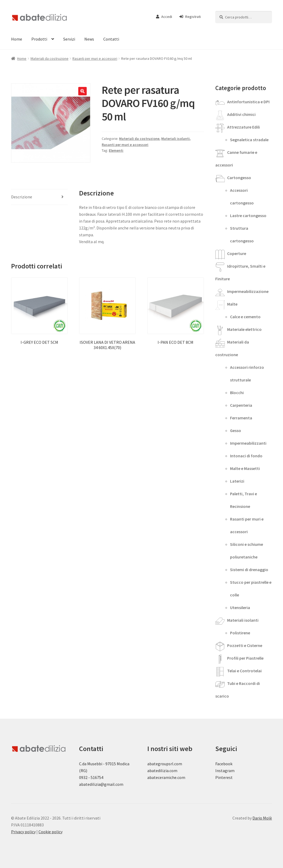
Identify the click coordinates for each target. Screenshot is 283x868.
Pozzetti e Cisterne (245, 645)
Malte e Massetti (245, 468)
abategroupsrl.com (165, 764)
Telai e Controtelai (244, 671)
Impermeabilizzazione (248, 291)
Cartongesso (239, 178)
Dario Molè (262, 818)
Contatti (111, 39)
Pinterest (224, 777)
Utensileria (240, 607)
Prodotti (39, 39)
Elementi (116, 150)
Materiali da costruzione (50, 58)
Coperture (237, 253)
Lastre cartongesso (248, 215)
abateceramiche (162, 777)
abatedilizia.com (162, 771)
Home (17, 39)
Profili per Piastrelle (245, 658)
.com (181, 777)
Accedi (164, 17)
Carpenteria (241, 405)
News (89, 39)
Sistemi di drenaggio (249, 570)
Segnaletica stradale (249, 140)
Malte (232, 304)
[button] (82, 91)
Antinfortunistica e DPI (248, 102)
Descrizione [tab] (22, 197)
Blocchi (237, 393)
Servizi (69, 39)
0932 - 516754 (91, 777)
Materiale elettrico (244, 329)
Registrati (190, 17)
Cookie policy (50, 832)
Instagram (225, 771)
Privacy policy (23, 832)
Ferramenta (241, 418)
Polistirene (240, 633)
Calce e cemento (245, 317)
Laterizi (237, 481)
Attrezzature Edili (243, 127)
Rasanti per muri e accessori (95, 58)
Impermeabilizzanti (248, 443)
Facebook (224, 764)
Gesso (236, 430)
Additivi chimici (241, 114)
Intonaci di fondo (246, 456)
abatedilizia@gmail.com (101, 784)
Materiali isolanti (175, 139)
